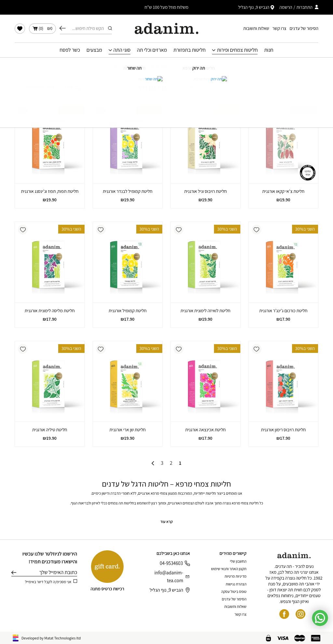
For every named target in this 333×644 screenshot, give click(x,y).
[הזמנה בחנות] (34, 87)
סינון (72, 87)
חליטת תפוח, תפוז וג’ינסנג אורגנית (50, 191)
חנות (269, 50)
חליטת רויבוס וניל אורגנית (205, 191)
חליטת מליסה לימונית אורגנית (50, 311)
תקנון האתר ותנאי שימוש (229, 569)
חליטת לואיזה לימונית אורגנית (206, 311)
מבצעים (94, 50)
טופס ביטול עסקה (234, 591)
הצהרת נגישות (236, 584)
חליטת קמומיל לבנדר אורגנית (128, 191)
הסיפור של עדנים (304, 28)
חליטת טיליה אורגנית (50, 430)
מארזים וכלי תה (152, 50)
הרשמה (286, 7)
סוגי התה (122, 50)
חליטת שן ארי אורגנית (128, 430)
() (42, 29)
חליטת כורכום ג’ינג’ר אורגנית (283, 311)
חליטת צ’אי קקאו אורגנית (283, 191)
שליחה (14, 572)
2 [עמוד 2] (171, 463)
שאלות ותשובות (256, 28)
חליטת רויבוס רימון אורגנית (283, 430)
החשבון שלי (238, 561)
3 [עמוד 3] (162, 463)
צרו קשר (280, 28)
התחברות (304, 7)
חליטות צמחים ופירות (237, 50)
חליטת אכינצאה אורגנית (205, 430)
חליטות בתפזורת (189, 50)
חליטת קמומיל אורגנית (128, 311)
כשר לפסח (70, 50)
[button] (257, 111)
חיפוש (63, 28)
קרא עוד (166, 522)
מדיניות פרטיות (236, 576)
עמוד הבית (212, 66)
